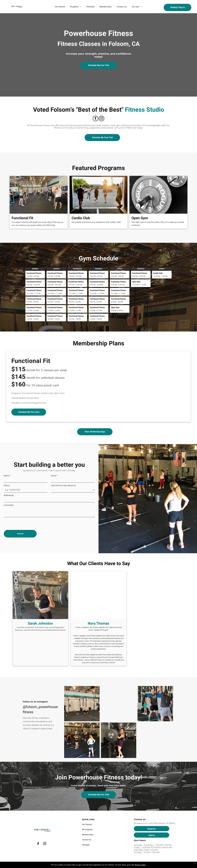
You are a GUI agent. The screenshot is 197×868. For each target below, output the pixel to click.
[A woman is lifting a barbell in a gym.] (119, 740)
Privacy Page (140, 865)
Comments (9, 505)
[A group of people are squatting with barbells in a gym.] (82, 704)
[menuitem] (60, 7)
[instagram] (102, 119)
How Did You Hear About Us (63, 486)
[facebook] (95, 119)
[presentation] (23, 522)
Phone (7, 486)
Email (54, 476)
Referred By (9, 495)
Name (7, 476)
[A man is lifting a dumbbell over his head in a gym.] (155, 704)
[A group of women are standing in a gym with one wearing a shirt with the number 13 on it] (82, 740)
